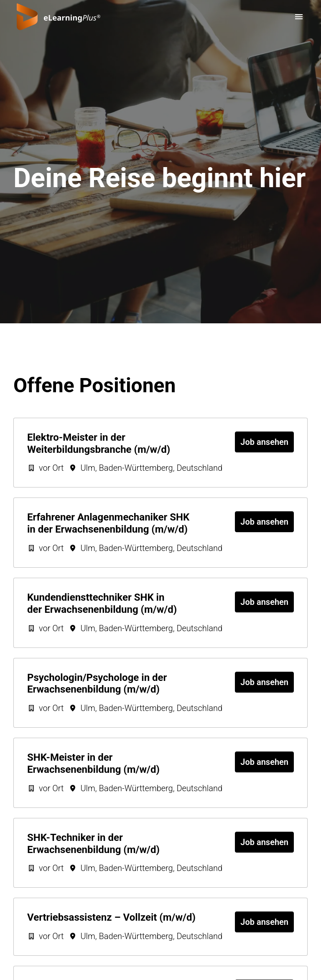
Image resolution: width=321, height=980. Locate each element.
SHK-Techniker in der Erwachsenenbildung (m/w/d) (93, 844)
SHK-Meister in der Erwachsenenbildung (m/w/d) (93, 763)
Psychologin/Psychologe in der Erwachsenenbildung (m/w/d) (97, 684)
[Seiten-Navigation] (299, 17)
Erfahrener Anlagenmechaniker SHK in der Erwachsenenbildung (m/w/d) (108, 523)
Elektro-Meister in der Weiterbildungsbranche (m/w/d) (99, 443)
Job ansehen (264, 442)
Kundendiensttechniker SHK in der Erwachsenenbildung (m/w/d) (102, 603)
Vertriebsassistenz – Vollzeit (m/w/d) (111, 917)
